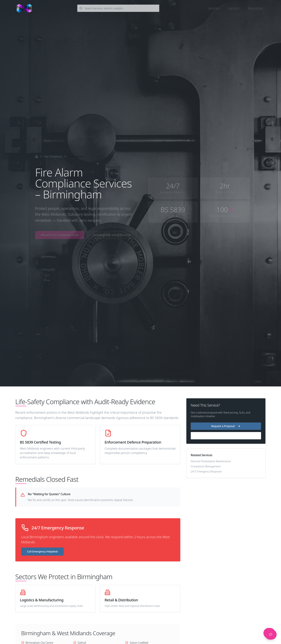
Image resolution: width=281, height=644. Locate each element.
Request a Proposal (226, 426)
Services (214, 8)
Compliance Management (206, 466)
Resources (256, 8)
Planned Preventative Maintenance (211, 461)
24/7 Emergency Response (206, 471)
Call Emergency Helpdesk (43, 551)
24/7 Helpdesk (226, 436)
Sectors (234, 8)
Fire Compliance (53, 157)
